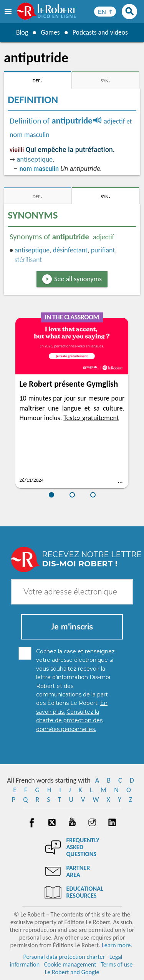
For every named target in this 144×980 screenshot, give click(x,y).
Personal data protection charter (64, 957)
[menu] (9, 12)
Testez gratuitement (91, 418)
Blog (22, 32)
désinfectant (70, 250)
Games (50, 32)
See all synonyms (78, 279)
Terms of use (117, 964)
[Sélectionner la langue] (105, 12)
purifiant (103, 250)
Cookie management (70, 964)
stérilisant (28, 260)
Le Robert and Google (72, 972)
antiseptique (35, 159)
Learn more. (117, 945)
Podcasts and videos (100, 32)
